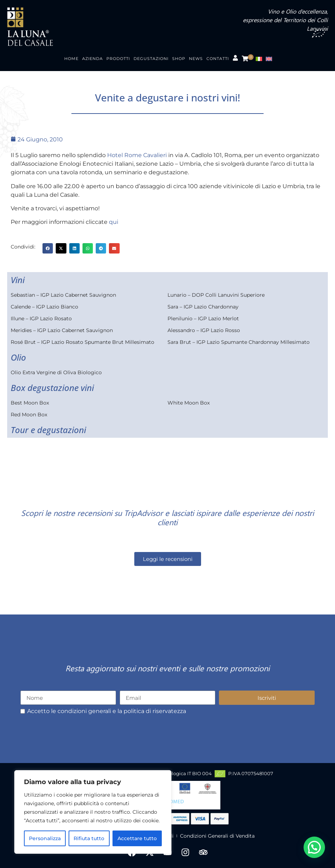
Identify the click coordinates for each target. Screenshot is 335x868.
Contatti (218, 59)
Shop (179, 59)
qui (114, 222)
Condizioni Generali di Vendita (217, 836)
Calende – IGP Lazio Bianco (44, 307)
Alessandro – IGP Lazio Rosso (204, 330)
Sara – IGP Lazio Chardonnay (203, 307)
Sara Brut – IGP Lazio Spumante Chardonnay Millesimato (239, 342)
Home (71, 59)
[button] (48, 248)
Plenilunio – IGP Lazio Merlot (203, 318)
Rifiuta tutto (89, 838)
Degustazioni (151, 59)
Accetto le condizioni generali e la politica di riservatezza (107, 711)
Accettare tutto (137, 838)
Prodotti (118, 59)
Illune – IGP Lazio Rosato (41, 318)
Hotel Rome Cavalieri (137, 155)
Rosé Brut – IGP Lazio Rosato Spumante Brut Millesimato (82, 342)
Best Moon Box (30, 403)
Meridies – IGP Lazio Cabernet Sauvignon (62, 330)
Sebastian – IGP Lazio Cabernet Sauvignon (63, 295)
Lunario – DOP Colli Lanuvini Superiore (216, 295)
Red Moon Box (29, 415)
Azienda (92, 59)
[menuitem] (261, 59)
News (196, 59)
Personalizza (45, 838)
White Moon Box (189, 403)
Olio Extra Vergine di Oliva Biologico (56, 372)
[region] (93, 812)
